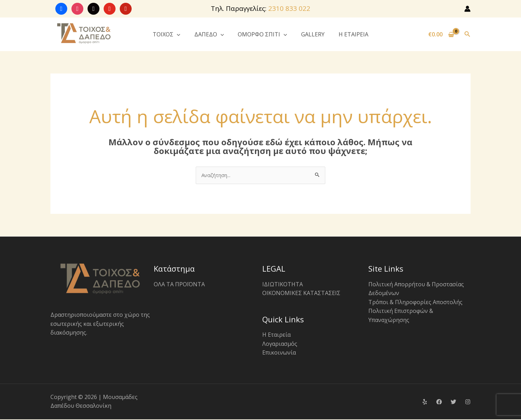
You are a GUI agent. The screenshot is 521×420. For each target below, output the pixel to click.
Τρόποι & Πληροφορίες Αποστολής (415, 302)
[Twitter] (453, 402)
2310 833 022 (289, 8)
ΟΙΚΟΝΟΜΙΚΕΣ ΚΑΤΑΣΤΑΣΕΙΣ (301, 294)
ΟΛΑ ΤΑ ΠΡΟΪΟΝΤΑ (179, 285)
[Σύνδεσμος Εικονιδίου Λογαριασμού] (467, 9)
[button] (177, 34)
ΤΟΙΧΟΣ (166, 34)
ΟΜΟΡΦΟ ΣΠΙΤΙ (262, 34)
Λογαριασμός (280, 344)
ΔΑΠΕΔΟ (209, 34)
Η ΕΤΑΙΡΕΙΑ (353, 34)
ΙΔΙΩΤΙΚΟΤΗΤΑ (283, 285)
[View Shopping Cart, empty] (441, 34)
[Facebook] (439, 402)
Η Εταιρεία (276, 335)
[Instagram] (468, 402)
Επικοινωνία (279, 353)
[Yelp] (425, 402)
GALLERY (313, 34)
